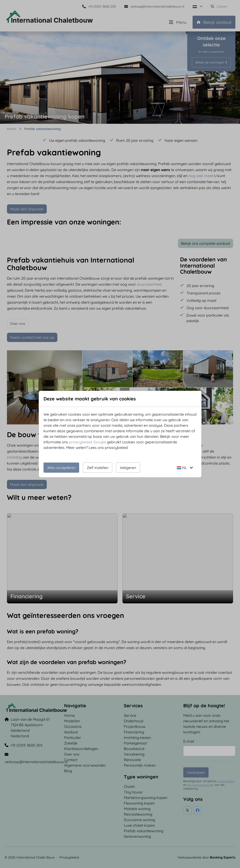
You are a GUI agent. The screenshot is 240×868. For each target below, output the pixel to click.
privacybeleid (80, 442)
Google (100, 442)
